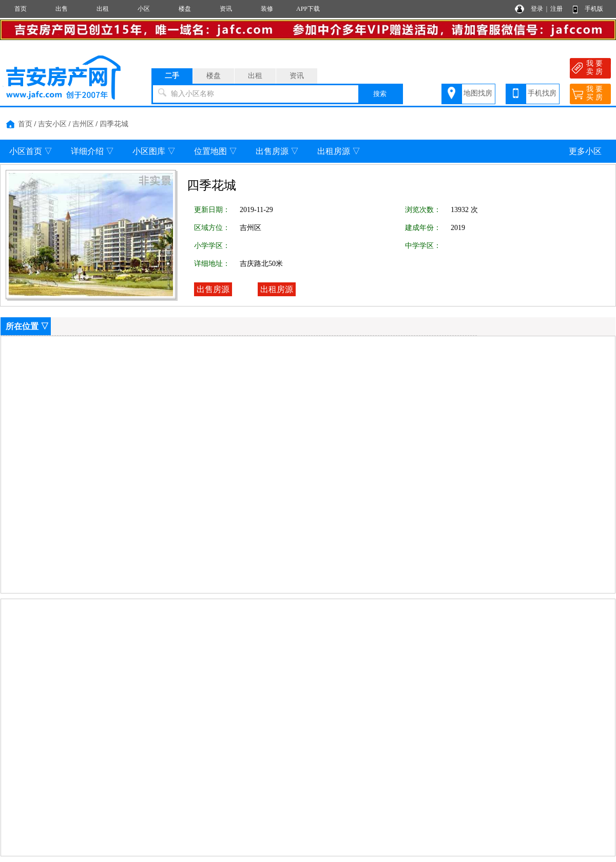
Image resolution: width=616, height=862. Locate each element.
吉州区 (83, 124)
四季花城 (114, 124)
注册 (556, 9)
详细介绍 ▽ (92, 151)
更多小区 (585, 151)
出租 (103, 9)
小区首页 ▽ (31, 151)
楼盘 (185, 9)
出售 (62, 9)
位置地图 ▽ (216, 151)
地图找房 (478, 93)
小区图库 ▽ (154, 151)
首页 (21, 9)
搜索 (380, 94)
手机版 (594, 9)
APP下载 (308, 9)
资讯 (226, 9)
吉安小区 (52, 124)
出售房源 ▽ (277, 151)
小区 (144, 9)
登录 (537, 9)
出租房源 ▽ (339, 151)
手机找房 (542, 93)
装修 (267, 9)
